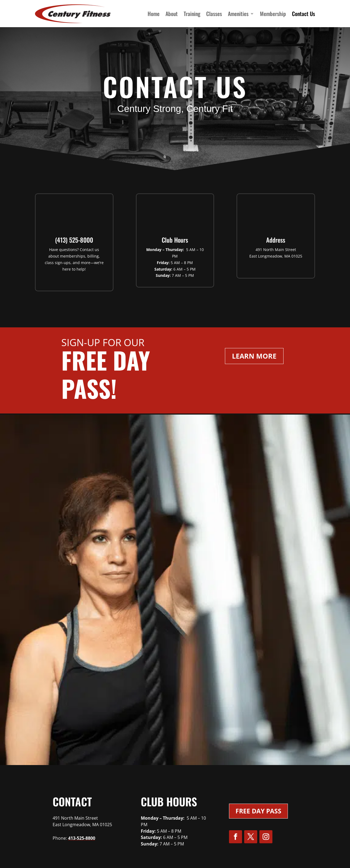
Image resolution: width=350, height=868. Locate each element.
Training (192, 14)
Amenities (238, 14)
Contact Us (303, 14)
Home (154, 14)
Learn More (254, 356)
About (172, 14)
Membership (273, 14)
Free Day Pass (258, 811)
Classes (214, 14)
